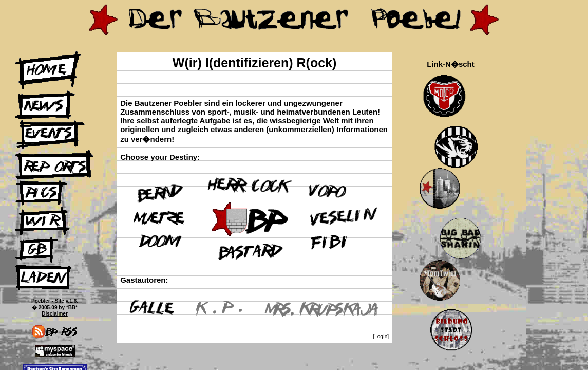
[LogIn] (381, 336)
